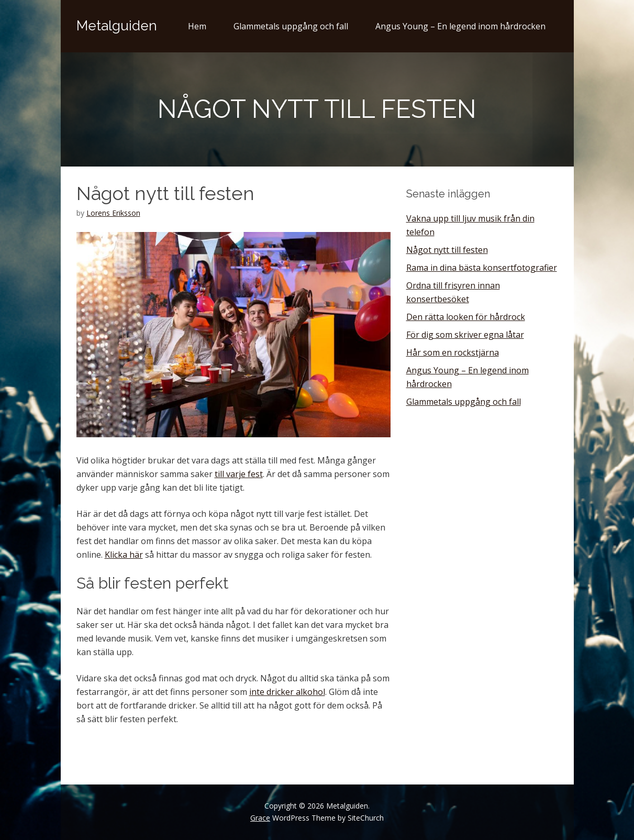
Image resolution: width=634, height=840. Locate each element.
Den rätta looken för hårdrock (466, 317)
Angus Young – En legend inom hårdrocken (460, 26)
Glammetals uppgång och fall (291, 26)
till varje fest (239, 474)
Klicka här (124, 555)
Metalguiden (117, 26)
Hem (197, 26)
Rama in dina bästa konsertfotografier (482, 268)
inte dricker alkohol (287, 692)
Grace (260, 818)
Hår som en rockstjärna (453, 352)
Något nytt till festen (447, 250)
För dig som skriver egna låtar (465, 335)
